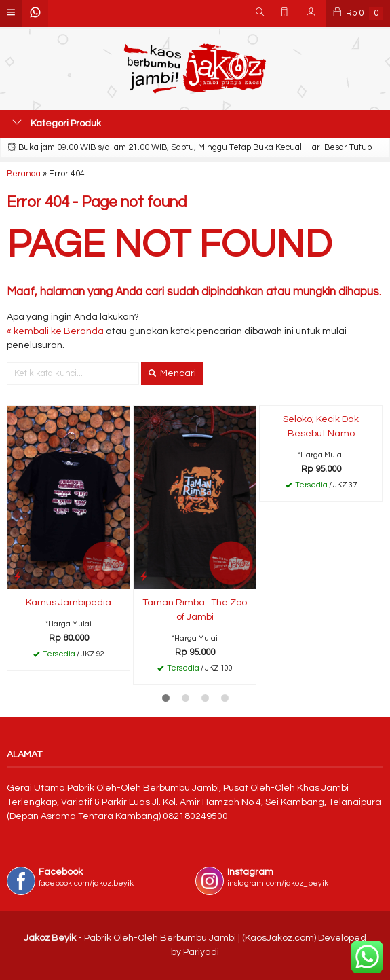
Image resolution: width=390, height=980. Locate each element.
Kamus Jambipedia (69, 603)
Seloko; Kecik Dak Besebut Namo (321, 427)
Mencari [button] (172, 373)
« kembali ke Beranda (55, 331)
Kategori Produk (57, 123)
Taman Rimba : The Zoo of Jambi (195, 610)
